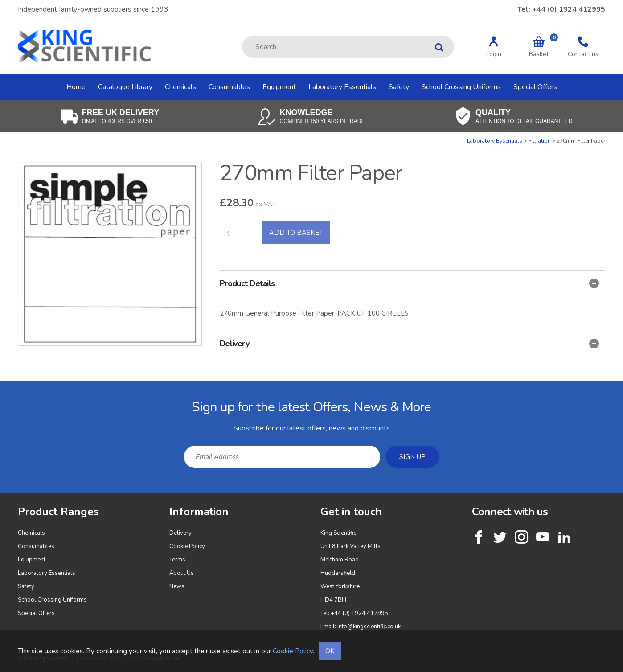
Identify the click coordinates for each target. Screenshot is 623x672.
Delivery (409, 344)
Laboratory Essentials (342, 87)
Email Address (0, 387)
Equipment (279, 87)
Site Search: (242, 36)
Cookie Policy (187, 546)
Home (76, 87)
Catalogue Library (125, 87)
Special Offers (535, 87)
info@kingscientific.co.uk (369, 627)
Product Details (409, 283)
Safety (399, 87)
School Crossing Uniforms (461, 87)
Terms (177, 560)
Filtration (539, 141)
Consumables (229, 87)
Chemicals (180, 87)
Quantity (0, 137)
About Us (182, 573)
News (177, 586)
